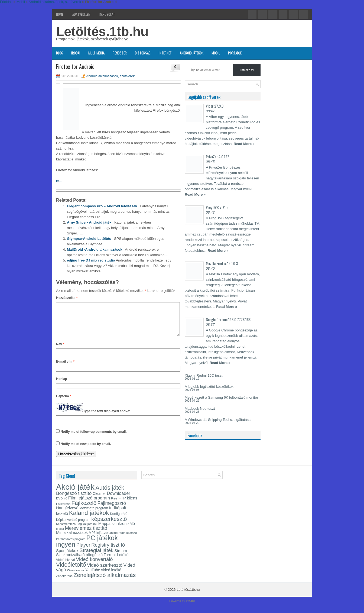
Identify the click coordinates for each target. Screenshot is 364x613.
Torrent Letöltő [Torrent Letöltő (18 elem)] (116, 561)
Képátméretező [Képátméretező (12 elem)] (66, 530)
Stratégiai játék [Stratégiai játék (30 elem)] (96, 557)
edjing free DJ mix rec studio (91, 260)
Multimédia (96, 53)
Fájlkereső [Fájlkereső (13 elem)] (63, 510)
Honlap (62, 385)
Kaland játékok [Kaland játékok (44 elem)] (89, 519)
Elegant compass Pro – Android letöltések (102, 206)
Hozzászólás (67, 298)
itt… (59, 181)
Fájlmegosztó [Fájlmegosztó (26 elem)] (112, 510)
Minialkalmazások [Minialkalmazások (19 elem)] (72, 539)
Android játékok (192, 53)
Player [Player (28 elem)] (83, 551)
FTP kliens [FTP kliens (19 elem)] (128, 505)
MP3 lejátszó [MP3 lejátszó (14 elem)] (98, 539)
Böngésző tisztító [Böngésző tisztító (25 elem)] (74, 500)
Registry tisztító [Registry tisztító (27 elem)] (108, 551)
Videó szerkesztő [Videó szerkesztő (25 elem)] (105, 572)
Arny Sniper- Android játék (89, 222)
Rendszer (120, 53)
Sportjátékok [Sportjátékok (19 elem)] (67, 557)
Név (60, 351)
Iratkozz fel (247, 70)
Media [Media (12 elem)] (60, 535)
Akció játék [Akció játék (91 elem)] (75, 493)
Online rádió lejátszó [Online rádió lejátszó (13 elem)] (123, 539)
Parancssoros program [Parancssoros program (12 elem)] (71, 546)
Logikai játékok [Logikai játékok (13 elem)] (87, 530)
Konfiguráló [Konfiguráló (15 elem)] (119, 520)
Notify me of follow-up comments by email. (94, 438)
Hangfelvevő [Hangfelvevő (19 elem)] (67, 514)
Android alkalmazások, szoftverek (110, 76)
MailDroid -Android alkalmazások (95, 249)
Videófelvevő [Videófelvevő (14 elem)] (66, 566)
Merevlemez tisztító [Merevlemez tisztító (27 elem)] (86, 535)
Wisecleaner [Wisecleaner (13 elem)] (76, 577)
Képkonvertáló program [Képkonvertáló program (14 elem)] (73, 526)
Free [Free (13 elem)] (114, 505)
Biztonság (143, 53)
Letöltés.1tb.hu (102, 32)
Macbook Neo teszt (200, 409)
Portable (235, 53)
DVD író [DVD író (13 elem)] (62, 505)
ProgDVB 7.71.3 (217, 207)
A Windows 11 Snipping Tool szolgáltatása (218, 420)
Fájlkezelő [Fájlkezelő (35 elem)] (84, 509)
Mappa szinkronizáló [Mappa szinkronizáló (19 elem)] (117, 530)
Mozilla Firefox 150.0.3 (222, 263)
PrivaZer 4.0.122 (217, 157)
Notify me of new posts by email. (86, 450)
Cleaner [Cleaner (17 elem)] (99, 500)
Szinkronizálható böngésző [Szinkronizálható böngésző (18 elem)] (79, 561)
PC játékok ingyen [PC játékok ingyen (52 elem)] (87, 548)
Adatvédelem (81, 14)
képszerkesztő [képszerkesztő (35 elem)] (109, 525)
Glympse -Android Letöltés (89, 239)
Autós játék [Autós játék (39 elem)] (110, 494)
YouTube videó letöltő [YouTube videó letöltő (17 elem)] (103, 576)
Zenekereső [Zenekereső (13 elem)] (64, 582)
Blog (60, 53)
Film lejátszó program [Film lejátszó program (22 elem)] (89, 504)
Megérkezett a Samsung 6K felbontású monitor (221, 397)
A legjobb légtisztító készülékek (209, 387)
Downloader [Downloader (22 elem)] (119, 500)
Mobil (216, 53)
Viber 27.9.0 (215, 106)
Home (60, 14)
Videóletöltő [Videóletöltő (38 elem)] (71, 571)
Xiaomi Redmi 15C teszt (204, 375)
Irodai (76, 53)
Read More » (244, 144)
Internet (165, 53)
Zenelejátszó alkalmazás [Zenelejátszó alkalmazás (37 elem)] (105, 581)
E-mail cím (65, 368)
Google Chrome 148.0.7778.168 (228, 319)
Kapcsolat (107, 14)
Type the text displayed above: (107, 418)
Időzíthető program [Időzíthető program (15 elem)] (94, 515)
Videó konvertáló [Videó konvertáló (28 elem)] (94, 566)
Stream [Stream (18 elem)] (121, 557)
